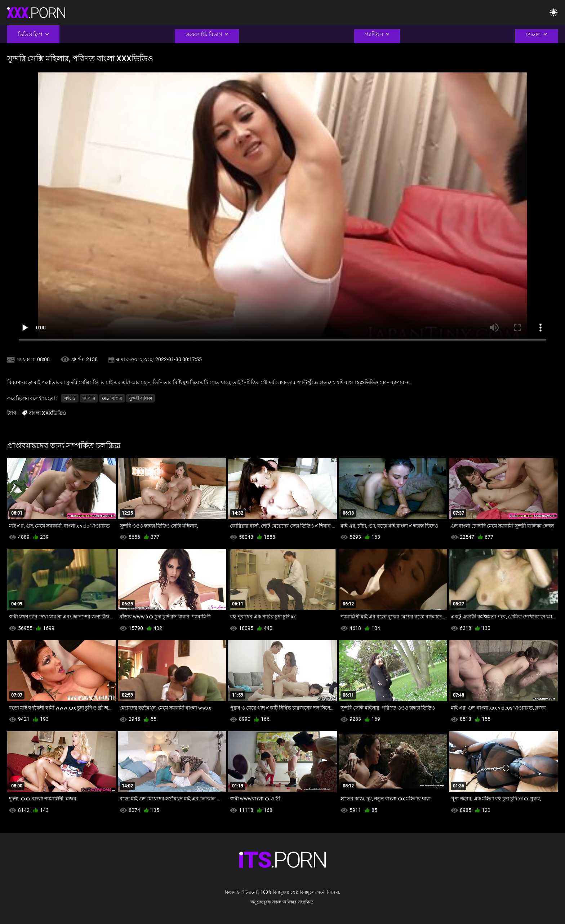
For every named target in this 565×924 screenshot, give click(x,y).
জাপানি (89, 398)
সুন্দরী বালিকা (141, 398)
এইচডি (70, 398)
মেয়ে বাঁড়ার (112, 398)
